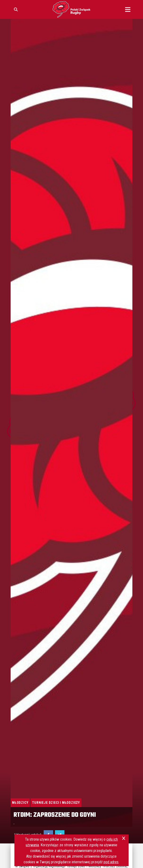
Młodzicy (20, 803)
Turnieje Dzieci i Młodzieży (56, 803)
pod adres (111, 862)
